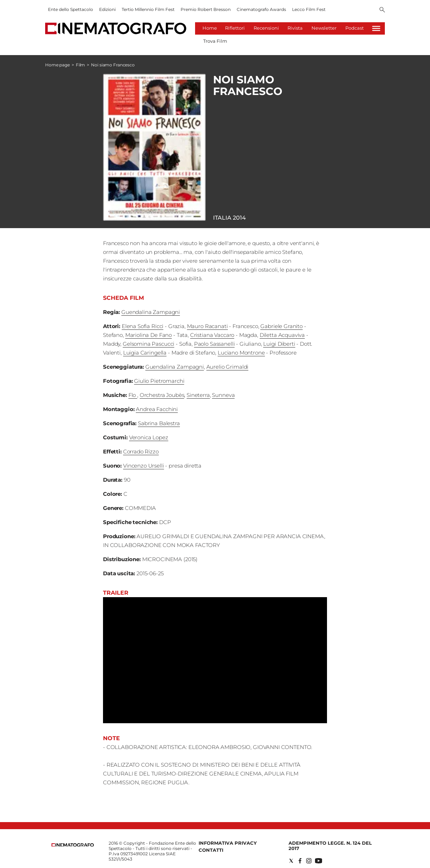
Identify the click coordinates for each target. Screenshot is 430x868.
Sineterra (198, 395)
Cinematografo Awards (261, 9)
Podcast (355, 28)
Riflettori (235, 28)
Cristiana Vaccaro (212, 335)
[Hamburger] (376, 28)
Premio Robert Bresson (206, 9)
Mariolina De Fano (149, 335)
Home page (57, 65)
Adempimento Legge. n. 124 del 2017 (330, 846)
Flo (133, 395)
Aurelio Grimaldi (228, 367)
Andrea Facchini (157, 409)
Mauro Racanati (207, 326)
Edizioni (107, 9)
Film (81, 65)
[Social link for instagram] (309, 861)
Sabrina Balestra (159, 423)
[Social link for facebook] (300, 861)
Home (210, 28)
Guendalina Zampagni (151, 312)
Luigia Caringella (145, 353)
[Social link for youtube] (319, 861)
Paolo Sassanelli (214, 344)
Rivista (295, 28)
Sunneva (223, 395)
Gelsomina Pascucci (149, 344)
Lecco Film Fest (309, 9)
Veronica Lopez (149, 437)
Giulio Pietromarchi (159, 381)
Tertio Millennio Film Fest (148, 9)
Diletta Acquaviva (282, 335)
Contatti (211, 850)
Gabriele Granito (281, 326)
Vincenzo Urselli (144, 466)
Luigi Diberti (279, 344)
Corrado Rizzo (141, 451)
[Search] (382, 10)
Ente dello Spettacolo (71, 9)
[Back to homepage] (73, 845)
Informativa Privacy (228, 843)
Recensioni (266, 28)
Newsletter (324, 28)
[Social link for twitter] (291, 861)
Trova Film (215, 41)
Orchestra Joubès (162, 395)
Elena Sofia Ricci (143, 326)
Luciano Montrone (241, 353)
